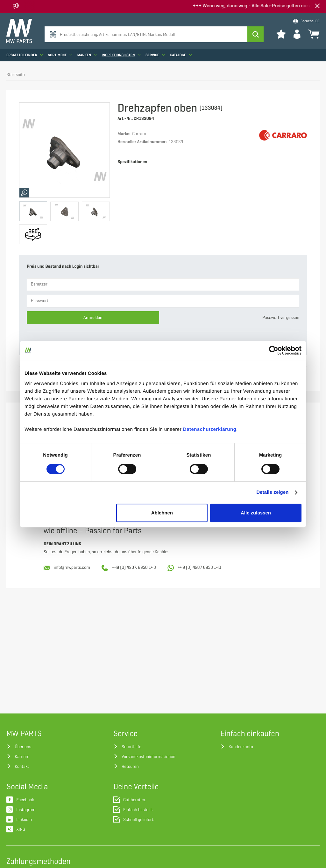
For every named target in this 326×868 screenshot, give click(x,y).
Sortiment (60, 56)
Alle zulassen (256, 513)
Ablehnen (162, 513)
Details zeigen (272, 492)
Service (155, 56)
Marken (87, 56)
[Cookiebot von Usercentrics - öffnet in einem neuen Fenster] (274, 350)
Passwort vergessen (281, 318)
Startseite (16, 75)
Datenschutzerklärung (210, 429)
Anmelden (93, 317)
